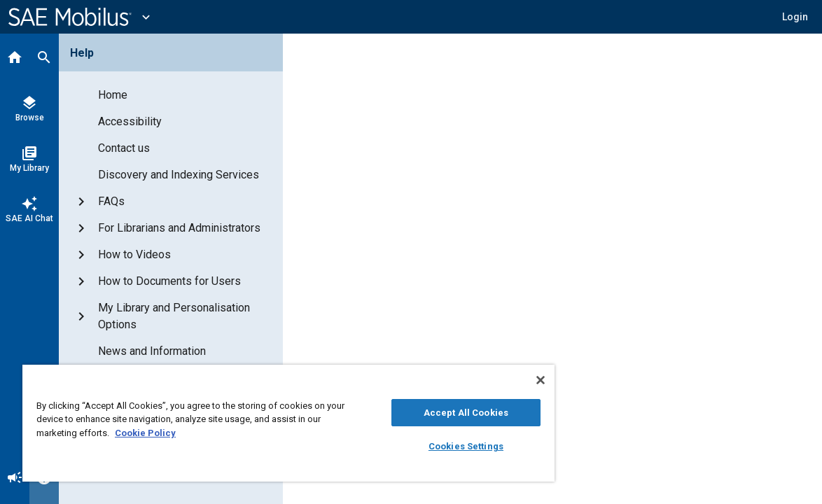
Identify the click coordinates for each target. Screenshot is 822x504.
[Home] (15, 59)
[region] (261, 423)
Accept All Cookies (419, 413)
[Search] (44, 59)
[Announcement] (15, 479)
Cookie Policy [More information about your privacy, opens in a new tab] (196, 433)
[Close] (485, 380)
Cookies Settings (419, 446)
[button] (795, 17)
